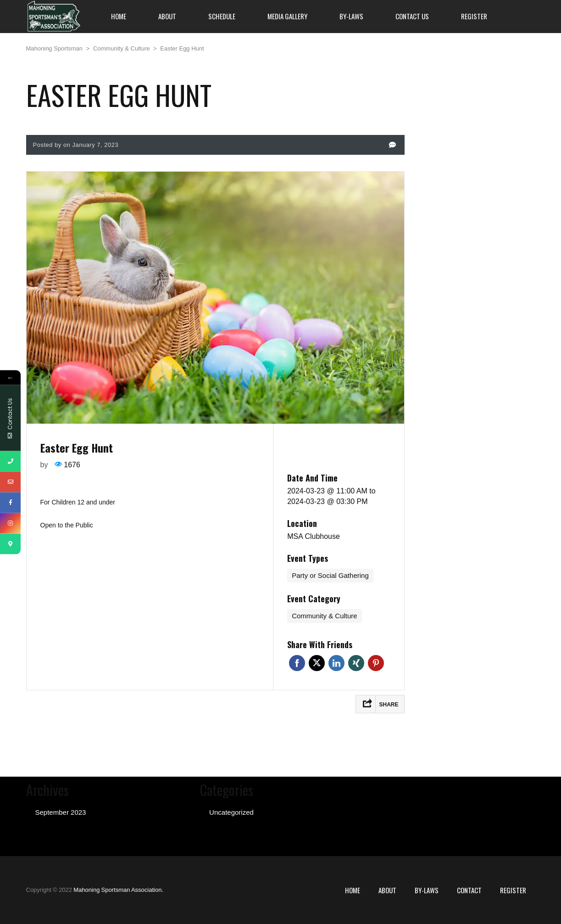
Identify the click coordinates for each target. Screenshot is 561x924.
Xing (356, 663)
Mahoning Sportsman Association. (118, 890)
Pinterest (376, 663)
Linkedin (336, 663)
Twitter (317, 663)
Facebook (297, 663)
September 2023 (61, 812)
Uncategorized (231, 812)
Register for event (339, 449)
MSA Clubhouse (314, 536)
